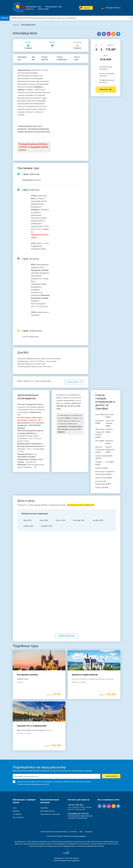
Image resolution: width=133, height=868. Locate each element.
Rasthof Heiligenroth (110, 450)
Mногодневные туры (54, 7)
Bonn (100, 415)
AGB (81, 831)
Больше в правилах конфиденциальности (33, 784)
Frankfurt (102, 468)
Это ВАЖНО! (17, 814)
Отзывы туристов (45, 58)
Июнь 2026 (28, 520)
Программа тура (22, 58)
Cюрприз (87, 8)
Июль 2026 (44, 520)
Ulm (110, 462)
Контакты (30, 9)
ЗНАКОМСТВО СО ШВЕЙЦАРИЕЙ (32, 725)
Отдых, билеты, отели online (50, 814)
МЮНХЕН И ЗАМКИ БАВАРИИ (85, 674)
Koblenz (102, 488)
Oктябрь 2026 (98, 520)
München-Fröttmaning (100, 450)
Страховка (44, 807)
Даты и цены (77, 58)
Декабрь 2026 (47, 526)
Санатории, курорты (47, 810)
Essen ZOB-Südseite (110, 423)
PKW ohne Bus (104, 478)
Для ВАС (34, 58)
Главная (16, 25)
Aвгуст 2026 (61, 520)
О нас (15, 807)
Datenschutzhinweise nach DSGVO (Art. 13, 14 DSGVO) (59, 831)
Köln (100, 441)
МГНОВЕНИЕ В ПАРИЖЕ (27, 674)
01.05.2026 (20, 682)
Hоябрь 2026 (28, 526)
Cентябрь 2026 (79, 520)
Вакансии (16, 810)
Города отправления (62, 58)
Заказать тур (106, 89)
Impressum (89, 831)
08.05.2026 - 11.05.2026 (79, 682)
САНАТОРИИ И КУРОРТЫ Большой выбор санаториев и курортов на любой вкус (44, 18)
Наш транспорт (18, 817)
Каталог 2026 (43, 9)
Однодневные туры (33, 7)
